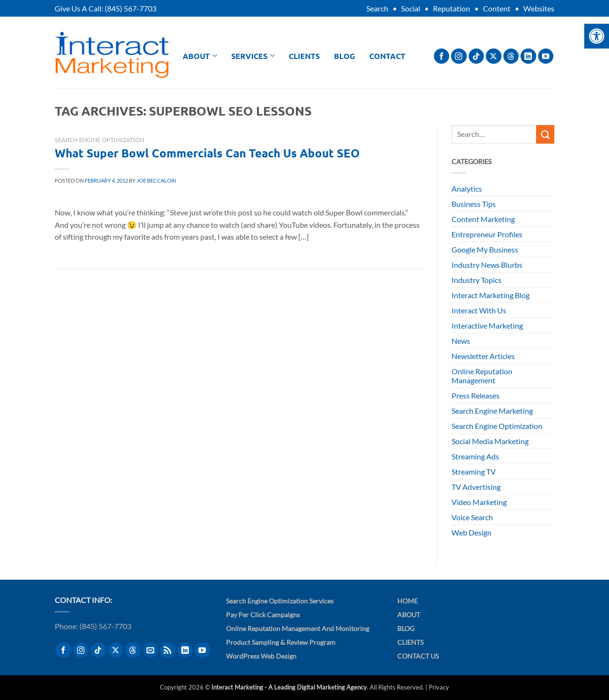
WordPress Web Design (261, 656)
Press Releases (476, 395)
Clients (304, 56)
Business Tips (474, 204)
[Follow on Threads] (511, 56)
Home (408, 601)
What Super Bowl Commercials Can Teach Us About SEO (207, 153)
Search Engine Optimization (99, 140)
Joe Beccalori (156, 180)
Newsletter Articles (483, 356)
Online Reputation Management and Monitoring (298, 628)
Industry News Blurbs (487, 265)
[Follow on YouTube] (546, 56)
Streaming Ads (475, 456)
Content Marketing (483, 219)
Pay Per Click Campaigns (263, 615)
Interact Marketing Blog (491, 295)
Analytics (467, 189)
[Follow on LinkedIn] (528, 56)
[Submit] (545, 134)
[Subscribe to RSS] (168, 650)
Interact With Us (479, 310)
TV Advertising (476, 487)
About (200, 56)
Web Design (471, 532)
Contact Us (418, 656)
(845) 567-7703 (131, 8)
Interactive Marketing (487, 326)
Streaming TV (474, 472)
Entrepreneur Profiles (487, 234)
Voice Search (472, 517)
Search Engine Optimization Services (280, 601)
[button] (597, 36)
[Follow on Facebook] (442, 56)
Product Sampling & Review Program (281, 642)
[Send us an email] (151, 650)
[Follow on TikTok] (476, 56)
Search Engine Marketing (492, 411)
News (461, 341)
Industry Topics (476, 280)
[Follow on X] (494, 56)
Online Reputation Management (482, 376)
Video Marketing (479, 502)
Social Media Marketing (490, 441)
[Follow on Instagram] (459, 56)
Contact (387, 56)
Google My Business (485, 249)
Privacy (439, 687)
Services (253, 56)
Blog (344, 56)
